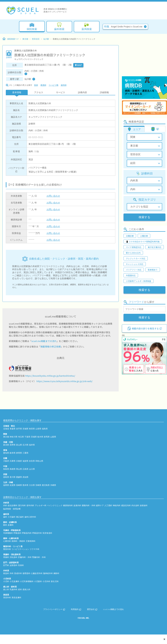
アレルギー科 (41, 505)
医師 (36, 85)
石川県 (25, 445)
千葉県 (27, 437)
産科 (20, 589)
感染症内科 (126, 505)
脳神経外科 (48, 573)
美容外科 (7, 597)
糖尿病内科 (68, 505)
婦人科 (6, 589)
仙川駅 (46, 39)
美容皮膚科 (16, 597)
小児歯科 (12, 517)
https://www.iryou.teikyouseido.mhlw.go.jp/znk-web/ (64, 381)
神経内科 (117, 505)
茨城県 (34, 437)
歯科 (5, 517)
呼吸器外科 (37, 533)
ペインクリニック (55, 505)
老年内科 (30, 505)
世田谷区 (36, 39)
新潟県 (6, 445)
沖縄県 (53, 485)
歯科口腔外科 (30, 517)
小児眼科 (38, 581)
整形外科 (7, 549)
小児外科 (46, 581)
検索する (144, 217)
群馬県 (47, 437)
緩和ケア (100, 505)
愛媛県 (19, 477)
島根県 (13, 469)
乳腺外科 (14, 589)
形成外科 (18, 573)
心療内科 (7, 541)
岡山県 (19, 469)
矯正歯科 (20, 517)
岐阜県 (13, 453)
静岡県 (19, 453)
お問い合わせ (53, 196)
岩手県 (19, 429)
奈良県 (32, 461)
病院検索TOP (11, 39)
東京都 (25, 39)
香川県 (13, 477)
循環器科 (26, 573)
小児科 (6, 581)
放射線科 (144, 505)
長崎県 (19, 485)
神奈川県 (14, 437)
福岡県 (6, 485)
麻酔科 (56, 573)
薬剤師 (64, 85)
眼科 (5, 525)
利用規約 (76, 609)
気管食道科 (47, 533)
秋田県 (32, 429)
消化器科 (14, 557)
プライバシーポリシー (54, 609)
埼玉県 (21, 437)
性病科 (21, 565)
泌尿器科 (14, 565)
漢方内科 (22, 505)
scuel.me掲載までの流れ (44, 341)
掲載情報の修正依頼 (51, 347)
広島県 (25, 469)
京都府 (19, 461)
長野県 (13, 445)
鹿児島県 (46, 485)
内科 (5, 505)
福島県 (45, 429)
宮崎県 (38, 485)
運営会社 (92, 609)
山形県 (38, 429)
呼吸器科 (17, 533)
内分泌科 (135, 505)
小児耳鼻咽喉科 (27, 581)
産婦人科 (26, 589)
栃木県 (40, 437)
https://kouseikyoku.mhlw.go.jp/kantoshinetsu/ (50, 376)
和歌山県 (39, 461)
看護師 (43, 85)
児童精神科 (31, 541)
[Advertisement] (143, 56)
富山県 (19, 445)
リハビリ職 (53, 85)
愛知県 (6, 453)
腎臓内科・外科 (39, 557)
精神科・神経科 (18, 541)
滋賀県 (25, 461)
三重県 (25, 453)
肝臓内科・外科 (25, 557)
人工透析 (108, 505)
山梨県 (53, 437)
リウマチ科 (34, 549)
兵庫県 (13, 461)
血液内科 (77, 505)
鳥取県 (6, 469)
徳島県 (6, 477)
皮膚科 (11, 525)
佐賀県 (13, 485)
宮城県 (25, 429)
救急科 (6, 573)
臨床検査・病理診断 (12, 509)
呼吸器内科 (27, 533)
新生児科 (55, 581)
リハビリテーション (20, 549)
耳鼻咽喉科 (8, 533)
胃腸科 (6, 557)
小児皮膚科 (14, 581)
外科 (12, 573)
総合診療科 (13, 505)
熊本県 (25, 485)
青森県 (13, 429)
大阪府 (6, 461)
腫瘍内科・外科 (89, 505)
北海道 (6, 429)
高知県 (25, 477)
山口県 (32, 469)
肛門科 (6, 565)
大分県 (32, 485)
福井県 (32, 445)
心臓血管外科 (37, 573)
